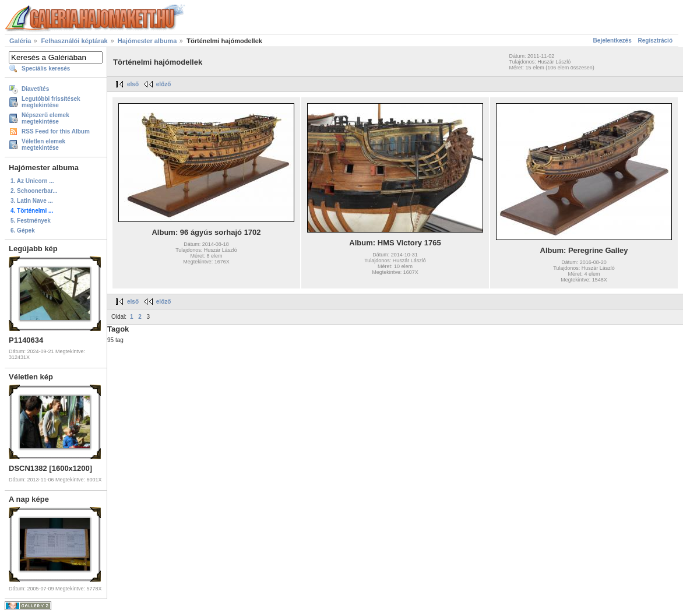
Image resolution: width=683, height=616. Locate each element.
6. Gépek (23, 230)
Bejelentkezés (612, 41)
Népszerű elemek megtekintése (45, 118)
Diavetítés (35, 89)
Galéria (20, 41)
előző (164, 84)
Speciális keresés (46, 68)
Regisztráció (655, 41)
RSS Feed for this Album (56, 131)
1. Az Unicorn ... (32, 181)
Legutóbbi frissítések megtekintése (51, 102)
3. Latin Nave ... (32, 201)
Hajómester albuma (147, 41)
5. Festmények (31, 221)
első (133, 84)
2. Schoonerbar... (34, 191)
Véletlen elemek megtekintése (43, 145)
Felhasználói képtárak (74, 41)
